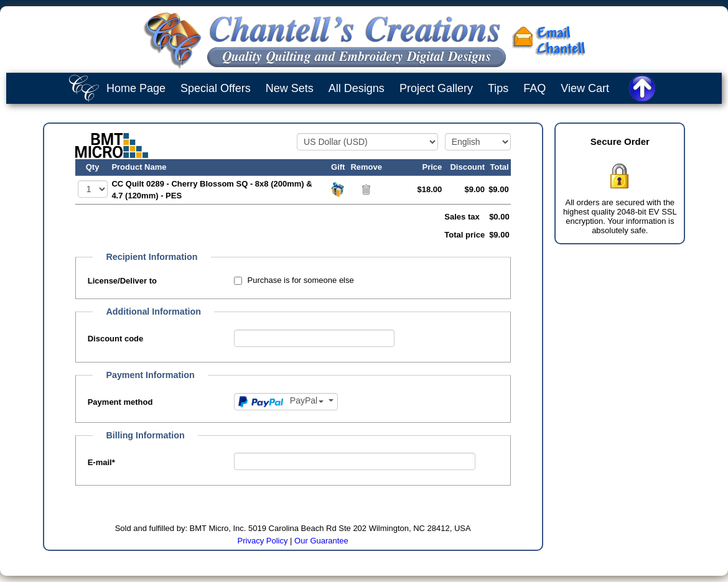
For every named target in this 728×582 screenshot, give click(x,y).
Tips (498, 88)
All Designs (357, 88)
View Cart (585, 88)
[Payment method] (286, 402)
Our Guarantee (321, 541)
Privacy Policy (263, 541)
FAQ (534, 88)
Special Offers (216, 88)
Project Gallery (436, 88)
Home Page (136, 88)
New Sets (290, 88)
